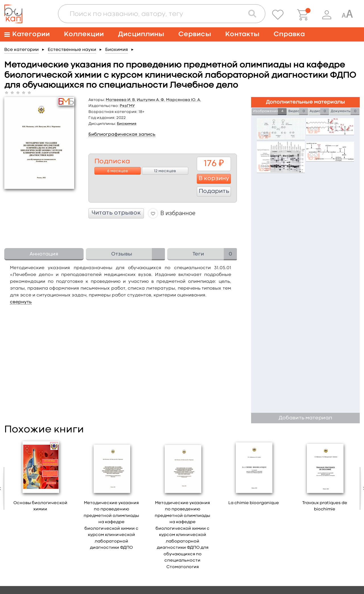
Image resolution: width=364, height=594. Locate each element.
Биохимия (117, 50)
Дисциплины (141, 34)
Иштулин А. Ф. (151, 100)
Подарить (214, 191)
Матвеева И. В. (121, 100)
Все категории (21, 50)
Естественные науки (72, 50)
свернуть (21, 302)
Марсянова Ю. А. (184, 100)
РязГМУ (127, 106)
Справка (289, 34)
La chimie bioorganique (254, 503)
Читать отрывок (116, 213)
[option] (40, 477)
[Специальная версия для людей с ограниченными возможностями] (347, 15)
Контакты (242, 34)
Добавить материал (305, 418)
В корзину (214, 179)
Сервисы (195, 34)
